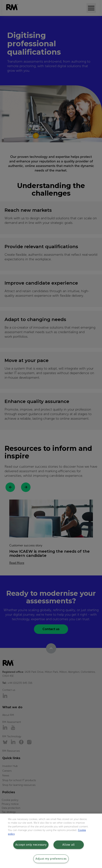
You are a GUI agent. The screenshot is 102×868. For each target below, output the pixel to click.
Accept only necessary (31, 845)
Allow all (68, 845)
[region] (51, 841)
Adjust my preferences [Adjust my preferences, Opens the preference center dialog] (51, 859)
